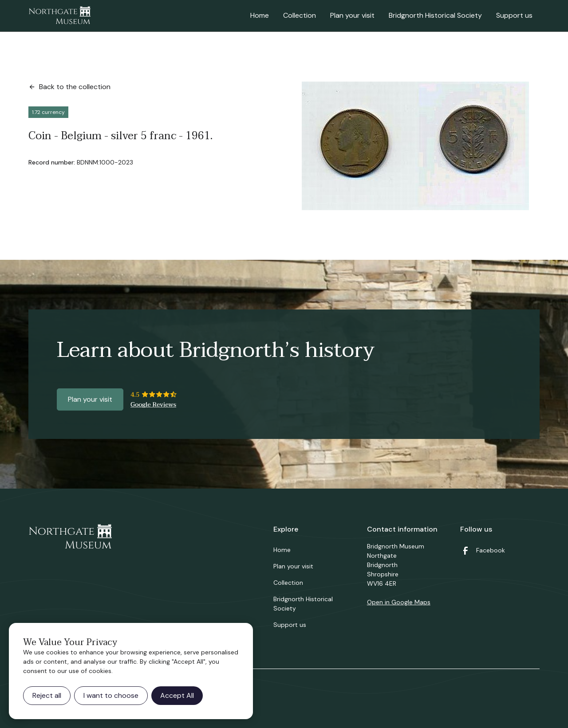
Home (260, 15)
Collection (300, 15)
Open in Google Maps (399, 602)
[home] (59, 16)
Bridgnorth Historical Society (435, 15)
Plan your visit (352, 15)
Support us (514, 15)
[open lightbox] (415, 146)
